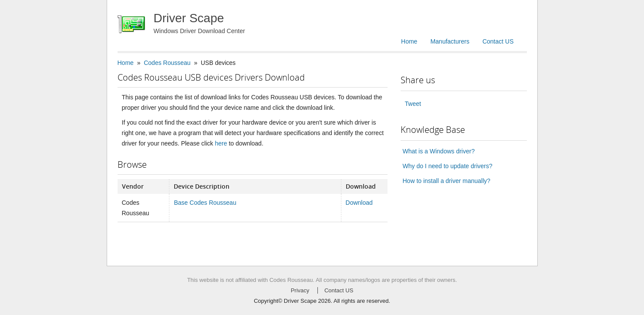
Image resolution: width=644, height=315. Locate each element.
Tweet (413, 104)
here (221, 143)
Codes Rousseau (167, 63)
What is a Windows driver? (439, 151)
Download (359, 203)
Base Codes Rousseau (205, 203)
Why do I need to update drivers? (448, 166)
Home (409, 41)
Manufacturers (450, 41)
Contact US (498, 41)
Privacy (300, 290)
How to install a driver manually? (447, 181)
